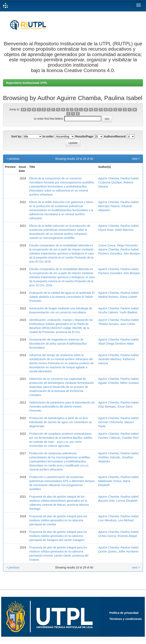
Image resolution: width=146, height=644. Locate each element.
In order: (49, 136)
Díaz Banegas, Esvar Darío (115, 407)
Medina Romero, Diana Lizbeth (118, 297)
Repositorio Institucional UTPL (27, 83)
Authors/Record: (115, 136)
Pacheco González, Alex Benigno (119, 253)
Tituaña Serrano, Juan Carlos (117, 324)
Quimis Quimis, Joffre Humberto (118, 551)
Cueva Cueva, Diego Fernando (118, 245)
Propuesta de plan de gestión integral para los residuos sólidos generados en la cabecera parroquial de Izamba (58, 520)
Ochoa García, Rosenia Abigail (118, 536)
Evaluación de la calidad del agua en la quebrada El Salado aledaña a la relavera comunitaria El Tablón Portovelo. (62, 297)
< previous (13, 159)
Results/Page (84, 136)
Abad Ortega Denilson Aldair (116, 344)
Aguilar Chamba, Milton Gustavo (119, 383)
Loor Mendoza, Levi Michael (116, 520)
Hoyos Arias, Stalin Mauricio (116, 230)
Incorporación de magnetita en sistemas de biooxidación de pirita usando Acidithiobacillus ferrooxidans (58, 344)
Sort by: (17, 136)
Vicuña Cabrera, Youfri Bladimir (118, 312)
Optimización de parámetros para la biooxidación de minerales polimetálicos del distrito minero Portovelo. (62, 407)
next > (136, 159)
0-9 (24, 110)
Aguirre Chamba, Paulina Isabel (118, 178)
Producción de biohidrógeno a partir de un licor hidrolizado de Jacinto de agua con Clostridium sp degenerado (61, 422)
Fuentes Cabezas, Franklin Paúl (118, 438)
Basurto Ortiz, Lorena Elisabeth (118, 501)
